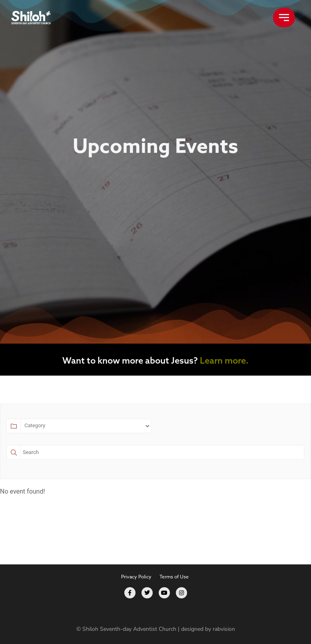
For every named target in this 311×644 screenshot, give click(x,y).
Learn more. (224, 360)
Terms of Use (174, 577)
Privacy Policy (136, 577)
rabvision (224, 629)
